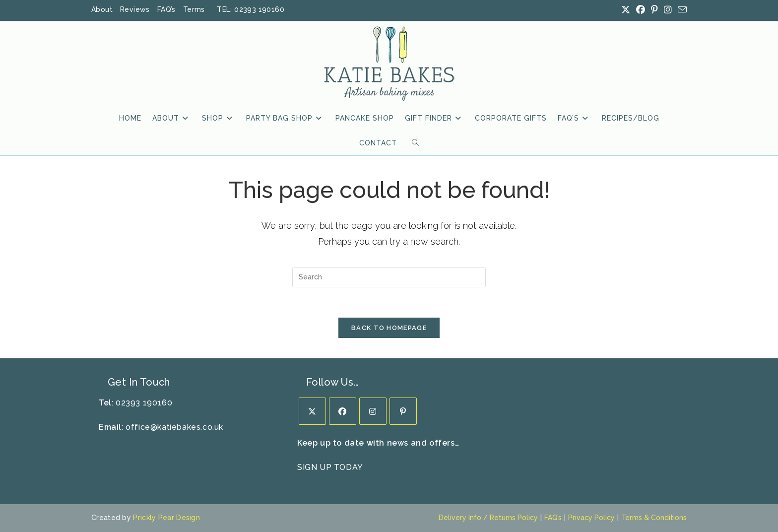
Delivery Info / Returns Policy (488, 518)
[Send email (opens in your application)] (681, 10)
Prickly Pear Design (166, 518)
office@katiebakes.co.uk (174, 427)
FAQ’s (166, 9)
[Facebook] (343, 411)
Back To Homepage (389, 328)
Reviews (135, 9)
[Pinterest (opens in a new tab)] (654, 10)
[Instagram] (373, 411)
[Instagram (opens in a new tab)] (668, 10)
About (102, 9)
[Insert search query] (389, 277)
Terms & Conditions (654, 518)
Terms (194, 9)
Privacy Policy (591, 518)
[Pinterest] (403, 411)
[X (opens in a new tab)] (626, 10)
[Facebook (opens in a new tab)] (641, 10)
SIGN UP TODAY (330, 467)
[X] (312, 411)
